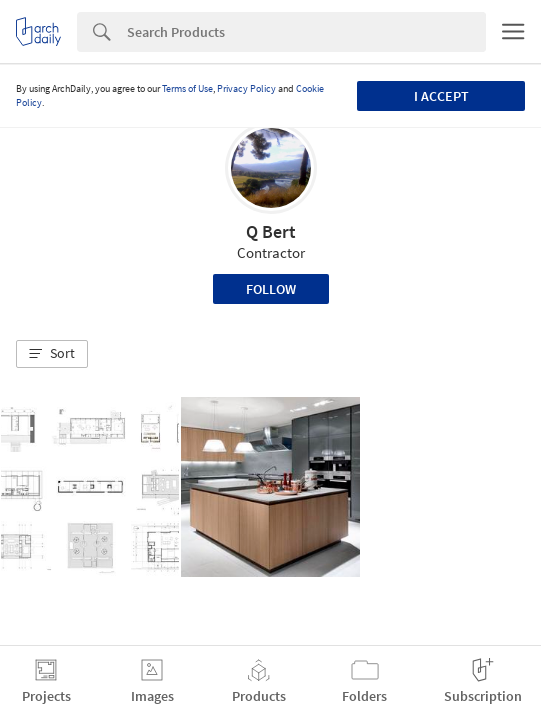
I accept (441, 96)
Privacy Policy (246, 88)
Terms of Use (187, 88)
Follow (271, 289)
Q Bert (271, 231)
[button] (52, 354)
